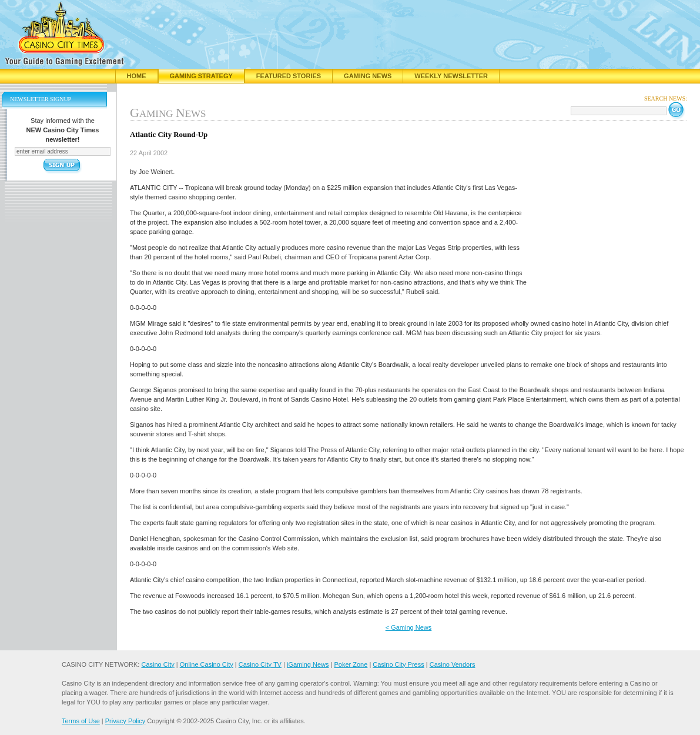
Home (137, 76)
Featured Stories (289, 76)
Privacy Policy (125, 721)
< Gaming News (409, 627)
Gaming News (368, 76)
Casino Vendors (453, 664)
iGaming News (308, 664)
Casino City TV (260, 664)
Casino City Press (398, 664)
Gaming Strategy (201, 76)
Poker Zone (351, 664)
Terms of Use (81, 721)
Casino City (158, 664)
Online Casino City (207, 664)
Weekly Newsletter (451, 76)
